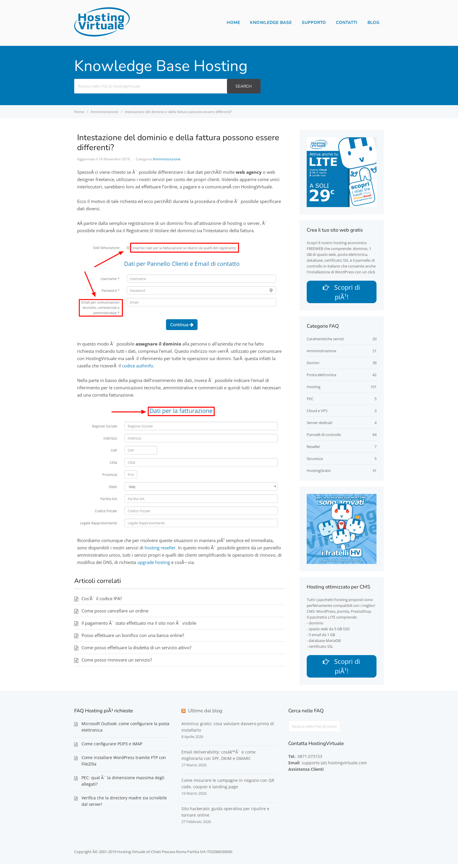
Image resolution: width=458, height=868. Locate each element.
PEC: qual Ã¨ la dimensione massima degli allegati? (123, 785)
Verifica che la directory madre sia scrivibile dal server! (124, 805)
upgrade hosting (154, 562)
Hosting (314, 389)
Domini (313, 365)
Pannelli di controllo (324, 437)
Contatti (347, 23)
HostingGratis (319, 473)
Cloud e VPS (317, 413)
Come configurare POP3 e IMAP (112, 748)
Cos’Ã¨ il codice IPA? (102, 598)
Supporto (314, 23)
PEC (310, 401)
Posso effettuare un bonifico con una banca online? (133, 635)
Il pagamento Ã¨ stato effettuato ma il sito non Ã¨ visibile (139, 623)
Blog (373, 23)
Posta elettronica (321, 377)
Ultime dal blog (205, 715)
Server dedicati (320, 425)
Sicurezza (315, 461)
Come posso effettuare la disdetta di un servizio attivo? (136, 647)
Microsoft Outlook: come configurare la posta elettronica (125, 731)
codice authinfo (138, 366)
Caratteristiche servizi (325, 341)
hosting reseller (160, 548)
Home (233, 23)
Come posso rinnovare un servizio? (117, 660)
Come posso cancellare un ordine (115, 611)
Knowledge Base (271, 23)
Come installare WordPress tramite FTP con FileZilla (124, 764)
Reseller (313, 449)
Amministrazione (167, 159)
